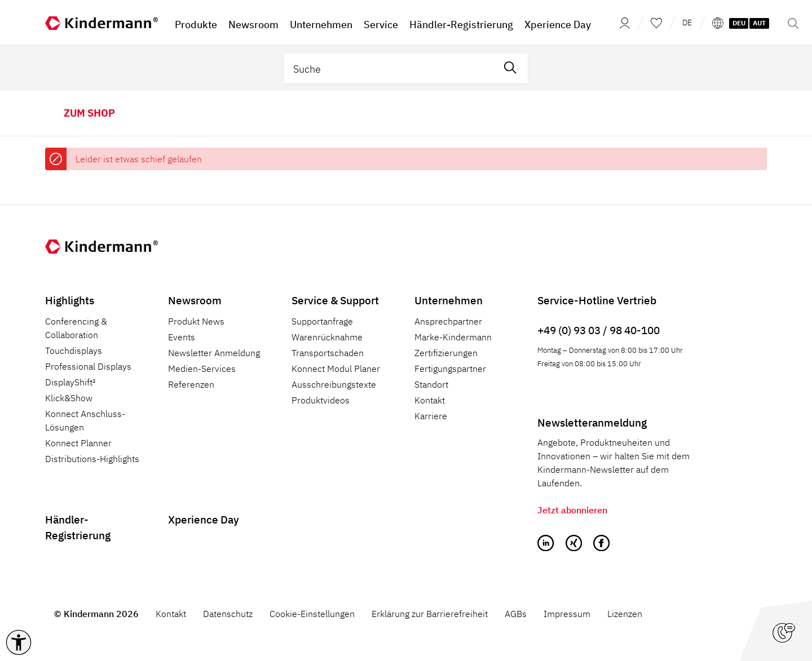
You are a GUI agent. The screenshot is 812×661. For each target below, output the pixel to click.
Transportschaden (328, 353)
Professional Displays (88, 366)
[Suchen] (510, 68)
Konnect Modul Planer (336, 369)
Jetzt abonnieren (572, 510)
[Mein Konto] (621, 23)
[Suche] (389, 68)
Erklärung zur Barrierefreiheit (430, 614)
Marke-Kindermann (453, 337)
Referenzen (191, 384)
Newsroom (195, 300)
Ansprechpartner (448, 321)
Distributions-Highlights (92, 459)
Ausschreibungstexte (334, 384)
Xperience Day (204, 519)
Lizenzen (625, 614)
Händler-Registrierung (78, 527)
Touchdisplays (74, 351)
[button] (19, 642)
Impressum (567, 614)
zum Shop (89, 113)
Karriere (431, 416)
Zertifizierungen (446, 353)
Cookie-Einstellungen (312, 614)
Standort (431, 384)
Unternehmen (449, 300)
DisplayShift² (70, 382)
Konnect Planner (78, 443)
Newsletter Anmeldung (214, 353)
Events (182, 337)
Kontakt (430, 400)
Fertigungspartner (450, 369)
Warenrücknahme (327, 337)
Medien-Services (202, 369)
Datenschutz (228, 614)
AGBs (516, 614)
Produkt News (196, 321)
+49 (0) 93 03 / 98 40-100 (599, 330)
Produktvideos (321, 400)
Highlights (70, 300)
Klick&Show (69, 398)
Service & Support (335, 300)
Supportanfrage (322, 321)
